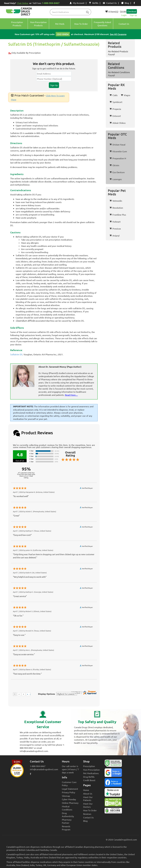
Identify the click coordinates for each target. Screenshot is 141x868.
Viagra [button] (125, 95)
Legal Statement (70, 789)
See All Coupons (118, 34)
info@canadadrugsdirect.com (44, 769)
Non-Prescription (91, 770)
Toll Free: (46, 3)
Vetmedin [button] (116, 201)
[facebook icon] (134, 3)
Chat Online (23, 3)
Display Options (46, 694)
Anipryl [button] (114, 235)
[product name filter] (71, 12)
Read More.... (71, 395)
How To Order (90, 810)
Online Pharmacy (70, 803)
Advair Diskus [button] (118, 123)
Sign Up (54, 85)
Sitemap (66, 796)
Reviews (87, 814)
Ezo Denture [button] (117, 172)
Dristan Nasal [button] (117, 144)
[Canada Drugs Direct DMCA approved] (113, 803)
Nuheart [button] (115, 222)
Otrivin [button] (114, 165)
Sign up (133, 15)
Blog (125, 3)
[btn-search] (87, 12)
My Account (77, 3)
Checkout (132, 11)
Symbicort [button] (116, 102)
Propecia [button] (115, 109)
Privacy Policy (69, 792)
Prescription (89, 766)
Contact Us (110, 3)
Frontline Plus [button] (118, 215)
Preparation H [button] (118, 158)
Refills (94, 3)
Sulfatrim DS (16, 354)
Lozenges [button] (116, 179)
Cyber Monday (69, 799)
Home (86, 790)
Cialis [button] (114, 95)
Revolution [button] (116, 208)
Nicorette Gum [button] (118, 151)
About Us (88, 794)
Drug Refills (89, 777)
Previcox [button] (115, 229)
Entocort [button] (115, 116)
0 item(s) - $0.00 (116, 12)
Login (124, 15)
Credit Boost (89, 780)
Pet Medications (91, 773)
